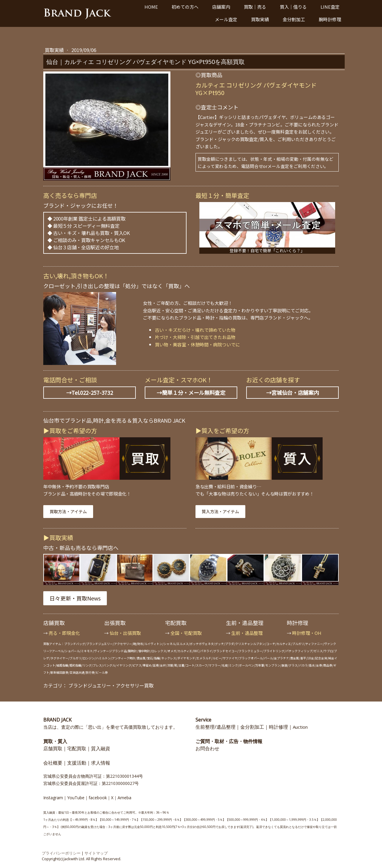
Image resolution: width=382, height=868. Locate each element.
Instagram (53, 798)
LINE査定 (330, 7)
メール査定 (226, 19)
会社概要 (53, 763)
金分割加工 (294, 19)
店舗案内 (221, 7)
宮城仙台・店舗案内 (295, 392)
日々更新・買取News (75, 598)
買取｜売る (255, 7)
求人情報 (101, 763)
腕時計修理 (330, 19)
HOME (151, 7)
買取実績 (260, 19)
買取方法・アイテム (68, 511)
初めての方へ (185, 7)
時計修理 (278, 727)
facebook (98, 798)
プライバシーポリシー (61, 853)
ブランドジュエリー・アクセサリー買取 (111, 685)
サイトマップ (96, 853)
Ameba (124, 798)
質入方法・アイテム (220, 511)
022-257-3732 (96, 392)
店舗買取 (53, 748)
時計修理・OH (307, 633)
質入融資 (101, 748)
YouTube (76, 798)
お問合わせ (207, 748)
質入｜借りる (293, 7)
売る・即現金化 (64, 633)
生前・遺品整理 (247, 633)
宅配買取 (77, 748)
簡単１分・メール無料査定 (194, 392)
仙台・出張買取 (125, 633)
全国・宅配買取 (186, 633)
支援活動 (77, 763)
